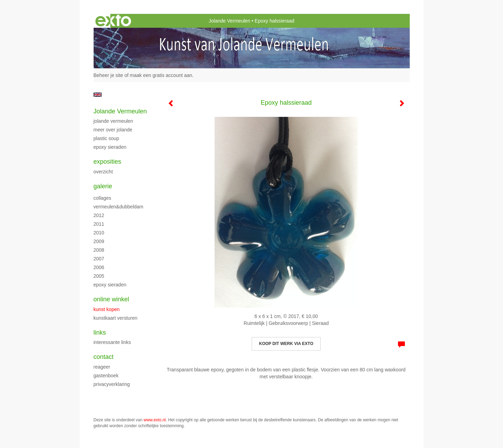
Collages (102, 198)
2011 (99, 224)
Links (100, 333)
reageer (102, 367)
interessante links (112, 342)
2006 (99, 267)
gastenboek (106, 376)
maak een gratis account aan (161, 75)
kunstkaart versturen (116, 318)
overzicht (103, 172)
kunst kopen (107, 309)
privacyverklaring (112, 384)
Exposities (107, 162)
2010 (99, 233)
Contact (104, 357)
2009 (99, 241)
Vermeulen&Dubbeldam (119, 207)
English (98, 95)
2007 (99, 259)
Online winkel (111, 299)
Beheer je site (109, 75)
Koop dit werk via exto (286, 344)
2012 (99, 215)
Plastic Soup (106, 138)
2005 (99, 276)
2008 (99, 250)
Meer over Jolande (113, 130)
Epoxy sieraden (110, 147)
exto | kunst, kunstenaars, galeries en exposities (113, 21)
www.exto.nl (155, 420)
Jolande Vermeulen (229, 21)
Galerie (103, 186)
